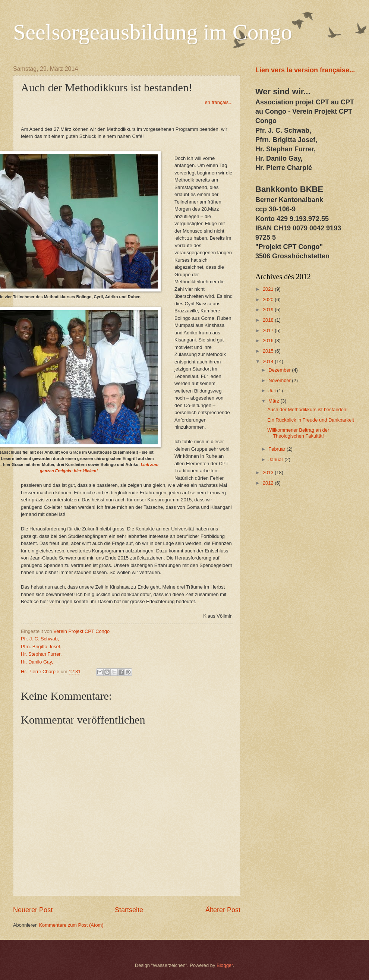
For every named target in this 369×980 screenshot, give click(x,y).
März (274, 401)
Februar (277, 449)
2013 (269, 472)
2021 (269, 289)
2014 (269, 361)
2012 (269, 483)
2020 (269, 300)
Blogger (225, 965)
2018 (269, 320)
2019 (269, 310)
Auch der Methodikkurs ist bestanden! (307, 409)
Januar (276, 459)
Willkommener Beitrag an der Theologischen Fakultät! (298, 433)
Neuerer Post (33, 910)
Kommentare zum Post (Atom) (71, 925)
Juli (273, 390)
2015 (269, 351)
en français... (219, 102)
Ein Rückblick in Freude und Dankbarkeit (311, 420)
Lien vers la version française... (305, 70)
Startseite (129, 910)
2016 (269, 341)
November (280, 380)
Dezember (280, 370)
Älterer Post (223, 910)
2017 (269, 330)
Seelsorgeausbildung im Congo (153, 32)
